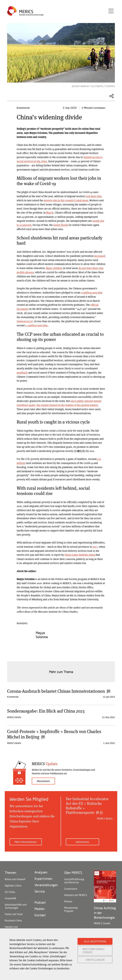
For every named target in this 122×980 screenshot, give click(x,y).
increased (100, 255)
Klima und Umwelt (15, 877)
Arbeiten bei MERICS (76, 893)
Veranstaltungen (46, 883)
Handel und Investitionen (12, 927)
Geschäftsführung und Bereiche (74, 879)
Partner (68, 900)
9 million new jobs (92, 292)
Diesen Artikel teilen (112, 96)
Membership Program (71, 908)
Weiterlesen (82, 840)
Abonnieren (43, 779)
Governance (71, 887)
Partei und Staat (14, 912)
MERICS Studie (102, 922)
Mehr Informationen (26, 840)
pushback (22, 371)
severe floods (60, 224)
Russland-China (13, 919)
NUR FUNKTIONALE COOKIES (94, 950)
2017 (95, 545)
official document (88, 304)
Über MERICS (73, 871)
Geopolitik (10, 896)
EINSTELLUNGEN (95, 960)
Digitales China (13, 884)
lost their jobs (94, 196)
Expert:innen (43, 877)
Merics (26, 12)
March (50, 212)
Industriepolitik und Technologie (16, 904)
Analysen (41, 870)
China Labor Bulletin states (80, 553)
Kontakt (40, 913)
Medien (40, 907)
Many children (54, 267)
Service (40, 890)
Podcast (40, 901)
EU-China (10, 890)
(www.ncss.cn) (86, 316)
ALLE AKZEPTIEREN (95, 941)
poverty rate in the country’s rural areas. (66, 200)
